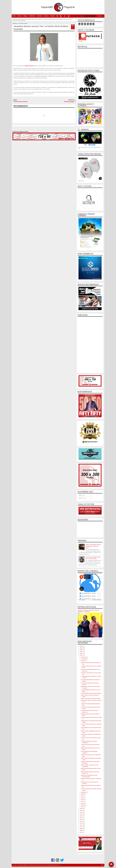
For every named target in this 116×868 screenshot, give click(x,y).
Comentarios (83, 498)
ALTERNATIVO (32, 16)
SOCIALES (46, 16)
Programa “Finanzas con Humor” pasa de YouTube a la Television (88, 611)
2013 (81, 821)
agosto (83, 794)
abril (82, 801)
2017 (81, 814)
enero (83, 807)
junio (82, 798)
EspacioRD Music (82, 602)
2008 (81, 831)
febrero (83, 805)
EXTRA (14, 16)
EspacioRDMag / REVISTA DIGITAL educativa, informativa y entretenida (36, 865)
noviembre (84, 659)
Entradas (82, 495)
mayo (83, 800)
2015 (81, 818)
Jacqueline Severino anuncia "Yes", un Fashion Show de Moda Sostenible (41, 28)
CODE (102, 865)
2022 (81, 654)
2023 (81, 652)
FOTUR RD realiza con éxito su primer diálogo (91, 693)
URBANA (25, 16)
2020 (81, 809)
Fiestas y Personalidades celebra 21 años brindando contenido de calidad (93, 546)
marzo (83, 803)
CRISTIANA (40, 16)
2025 (81, 648)
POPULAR (19, 16)
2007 (81, 832)
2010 (81, 827)
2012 (81, 823)
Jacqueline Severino (29, 66)
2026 (81, 646)
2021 (81, 655)
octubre (83, 661)
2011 (81, 825)
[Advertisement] (90, 345)
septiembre (84, 792)
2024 (81, 650)
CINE (57, 16)
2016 (81, 816)
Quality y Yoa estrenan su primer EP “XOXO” (91, 699)
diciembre (84, 657)
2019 (81, 811)
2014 (81, 820)
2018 (81, 812)
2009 (81, 829)
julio (82, 796)
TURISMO (52, 16)
